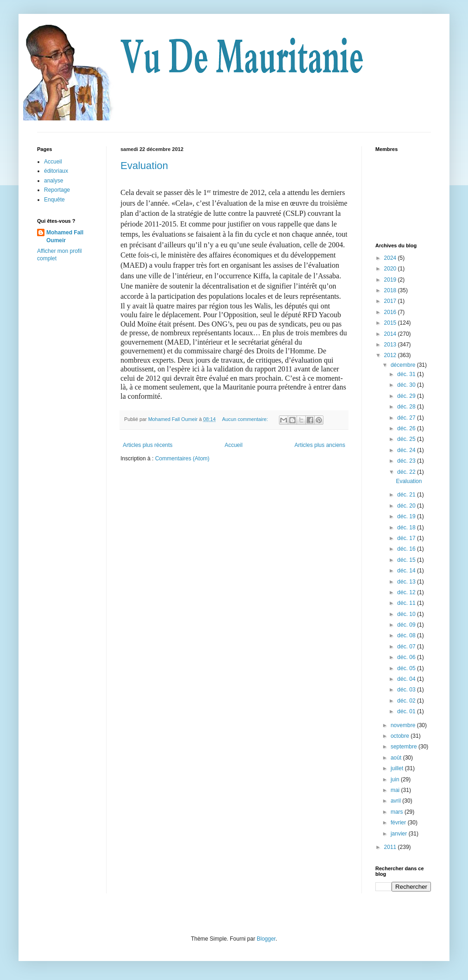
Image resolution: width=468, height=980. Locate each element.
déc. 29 (407, 396)
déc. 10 (407, 614)
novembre (404, 725)
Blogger (266, 939)
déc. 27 (407, 418)
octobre (401, 736)
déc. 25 (407, 439)
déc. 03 (407, 690)
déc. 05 (407, 668)
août (397, 758)
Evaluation (144, 166)
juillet (398, 768)
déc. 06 (407, 657)
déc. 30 (407, 385)
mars (398, 812)
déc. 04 (407, 679)
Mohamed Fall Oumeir (65, 236)
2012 (391, 355)
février (399, 823)
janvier (400, 834)
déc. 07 (407, 647)
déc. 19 (407, 516)
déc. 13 (407, 582)
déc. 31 (407, 374)
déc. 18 (407, 528)
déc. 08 (407, 635)
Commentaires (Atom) (182, 459)
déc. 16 (407, 549)
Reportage (57, 190)
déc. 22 (407, 472)
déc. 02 (407, 701)
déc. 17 (407, 538)
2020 (391, 269)
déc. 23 (407, 461)
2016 (391, 312)
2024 (391, 258)
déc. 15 (407, 560)
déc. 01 (407, 711)
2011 (391, 847)
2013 (391, 345)
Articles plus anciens (320, 445)
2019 (391, 280)
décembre (404, 365)
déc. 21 (407, 495)
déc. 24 (407, 450)
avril (396, 801)
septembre (405, 747)
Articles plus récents (148, 445)
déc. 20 (407, 506)
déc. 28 (407, 407)
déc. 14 (407, 571)
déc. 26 (407, 428)
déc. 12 (407, 592)
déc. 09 (407, 625)
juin (396, 779)
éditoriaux (56, 171)
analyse (54, 181)
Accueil (234, 445)
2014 (391, 334)
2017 (391, 301)
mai (396, 790)
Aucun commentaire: (246, 419)
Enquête (54, 200)
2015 (391, 323)
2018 (391, 290)
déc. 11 (407, 603)
